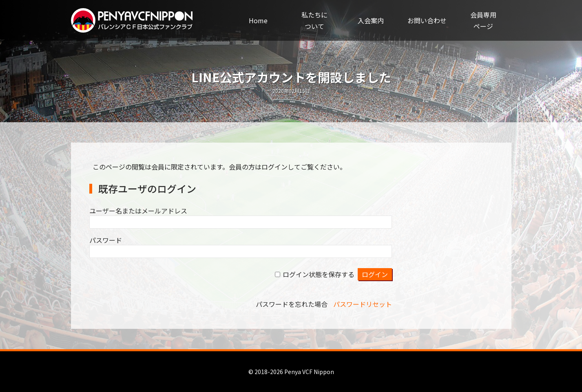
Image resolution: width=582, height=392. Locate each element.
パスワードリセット (363, 304)
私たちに (314, 21)
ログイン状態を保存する (319, 274)
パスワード (106, 240)
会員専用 (483, 21)
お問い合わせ (427, 20)
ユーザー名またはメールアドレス (138, 211)
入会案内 (371, 20)
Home (258, 20)
